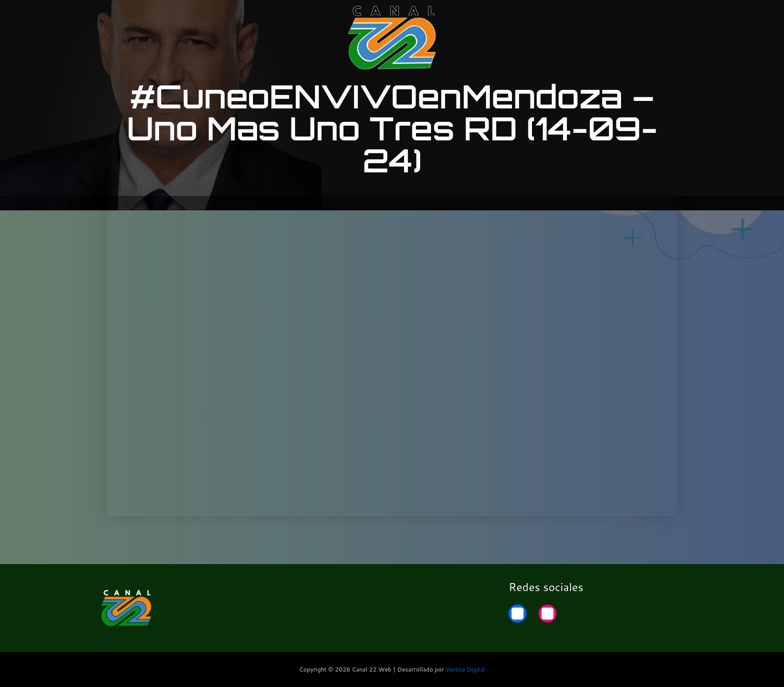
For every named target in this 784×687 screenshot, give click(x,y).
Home (673, 16)
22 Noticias (624, 16)
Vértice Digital (465, 669)
